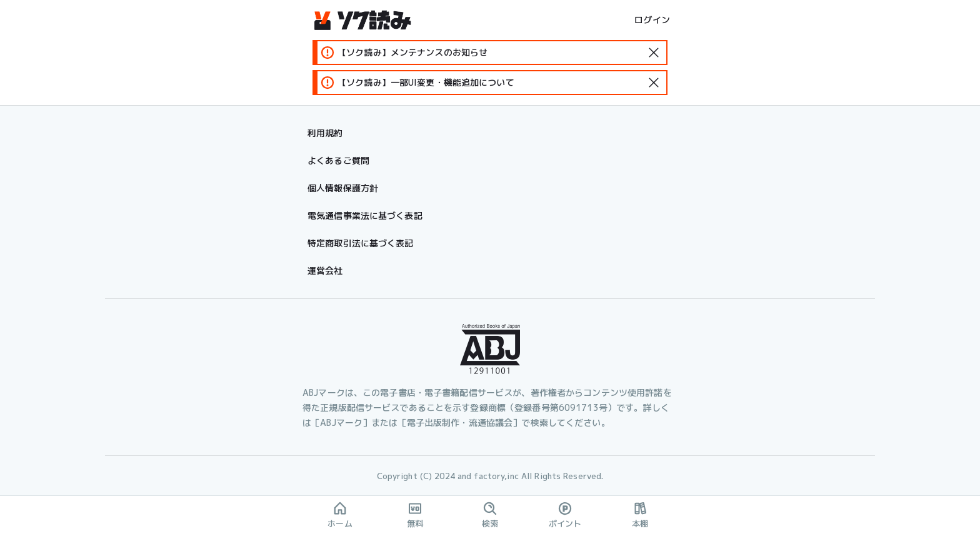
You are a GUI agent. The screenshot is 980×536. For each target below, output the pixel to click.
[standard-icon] (654, 53)
